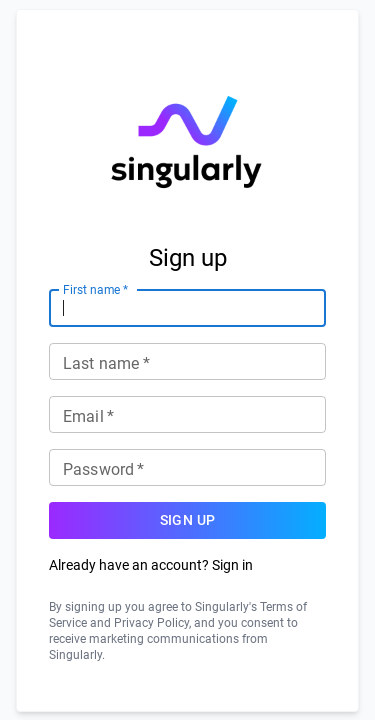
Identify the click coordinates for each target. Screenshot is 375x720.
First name (95, 289)
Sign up (187, 520)
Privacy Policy (151, 623)
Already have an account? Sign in (151, 565)
